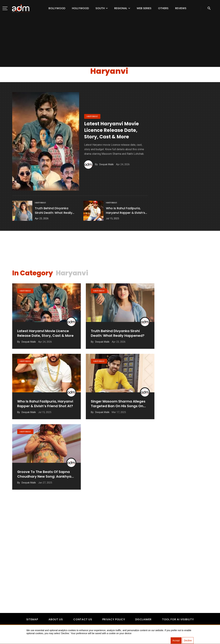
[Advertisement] (110, 42)
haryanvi (92, 116)
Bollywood (57, 8)
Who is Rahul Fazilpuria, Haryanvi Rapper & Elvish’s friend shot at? (125, 211)
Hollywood (80, 8)
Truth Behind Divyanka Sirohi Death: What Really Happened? (54, 211)
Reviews (181, 8)
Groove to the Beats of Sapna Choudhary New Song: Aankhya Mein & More (44, 483)
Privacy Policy (114, 619)
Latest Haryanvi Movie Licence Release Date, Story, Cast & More (112, 130)
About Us (56, 619)
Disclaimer (143, 619)
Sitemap (32, 619)
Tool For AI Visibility (178, 619)
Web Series (144, 8)
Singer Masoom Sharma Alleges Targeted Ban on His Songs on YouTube (118, 410)
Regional (121, 8)
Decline (188, 641)
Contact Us (83, 619)
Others (163, 8)
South (100, 8)
